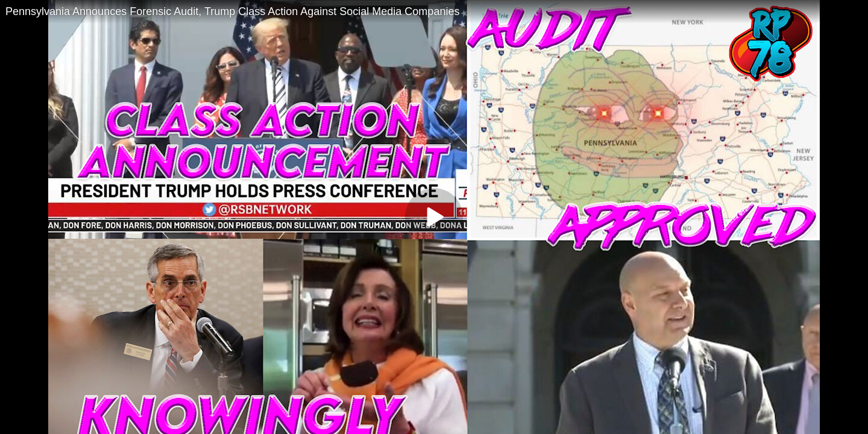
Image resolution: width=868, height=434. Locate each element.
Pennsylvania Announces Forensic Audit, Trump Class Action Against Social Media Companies (232, 11)
